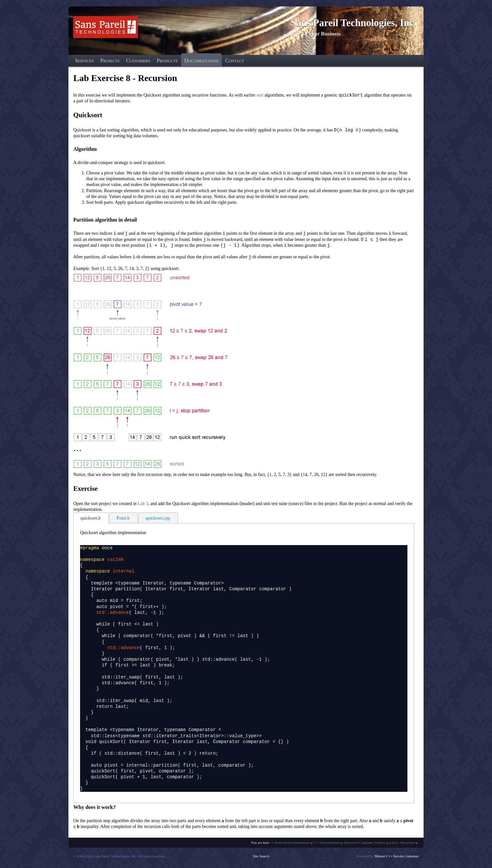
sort (260, 95)
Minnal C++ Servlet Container (397, 858)
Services (84, 61)
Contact (235, 61)
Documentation (201, 61)
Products (167, 61)
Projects (110, 61)
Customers (138, 61)
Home (279, 844)
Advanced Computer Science (364, 844)
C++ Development (326, 844)
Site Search (261, 858)
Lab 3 (143, 506)
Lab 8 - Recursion (402, 844)
